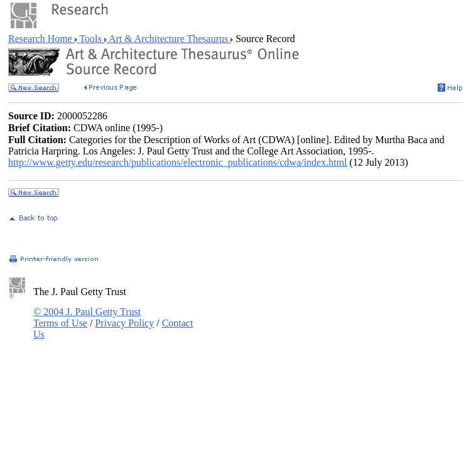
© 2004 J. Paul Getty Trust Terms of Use (87, 317)
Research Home (41, 39)
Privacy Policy (124, 323)
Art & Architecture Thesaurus (169, 39)
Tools (91, 39)
